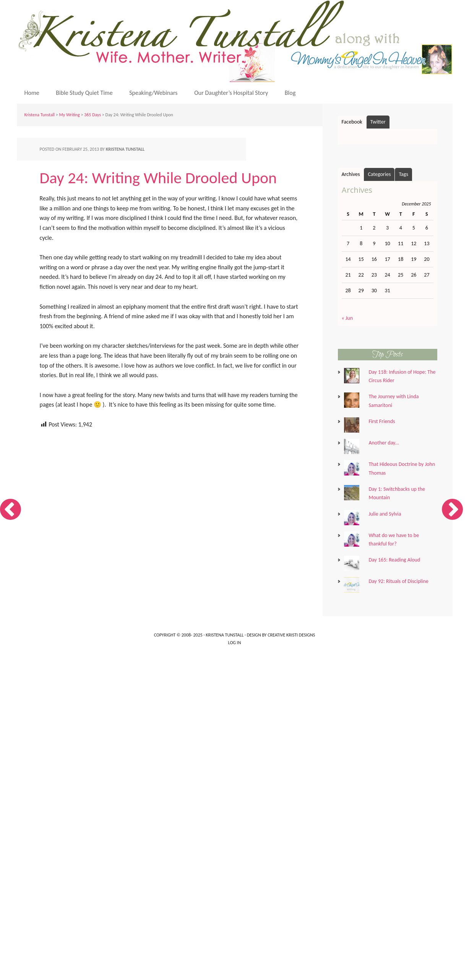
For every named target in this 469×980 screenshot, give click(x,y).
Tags (403, 174)
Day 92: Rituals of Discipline (398, 581)
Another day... (384, 443)
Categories (379, 174)
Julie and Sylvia (385, 514)
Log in (235, 643)
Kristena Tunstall (237, 41)
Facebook (352, 122)
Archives (351, 174)
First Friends (382, 421)
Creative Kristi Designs (291, 635)
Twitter (378, 122)
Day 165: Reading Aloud (394, 560)
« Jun (347, 318)
